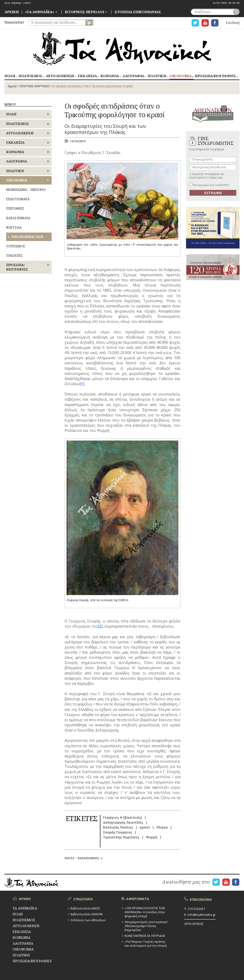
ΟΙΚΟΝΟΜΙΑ (180, 76)
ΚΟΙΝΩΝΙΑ (110, 76)
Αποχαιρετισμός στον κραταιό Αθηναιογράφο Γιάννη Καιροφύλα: (146, 926)
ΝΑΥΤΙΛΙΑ (14, 227)
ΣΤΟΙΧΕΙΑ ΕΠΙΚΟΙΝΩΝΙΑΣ (138, 12)
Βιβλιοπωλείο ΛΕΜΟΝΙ (87, 914)
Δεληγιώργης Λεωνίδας (123, 822)
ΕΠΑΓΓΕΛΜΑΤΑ (18, 199)
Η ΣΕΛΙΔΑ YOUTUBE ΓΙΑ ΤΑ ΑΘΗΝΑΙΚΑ (205, 23)
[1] (82, 384)
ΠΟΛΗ (10, 76)
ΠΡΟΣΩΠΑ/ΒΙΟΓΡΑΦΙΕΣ (215, 76)
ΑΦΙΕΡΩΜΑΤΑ (138, 899)
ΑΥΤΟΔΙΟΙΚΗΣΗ (60, 76)
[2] (100, 626)
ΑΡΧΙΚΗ (11, 12)
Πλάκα (162, 827)
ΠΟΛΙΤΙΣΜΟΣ (30, 76)
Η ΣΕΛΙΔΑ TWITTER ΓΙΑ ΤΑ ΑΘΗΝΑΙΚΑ (195, 23)
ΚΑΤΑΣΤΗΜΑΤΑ (18, 218)
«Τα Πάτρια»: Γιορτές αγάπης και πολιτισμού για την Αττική (146, 944)
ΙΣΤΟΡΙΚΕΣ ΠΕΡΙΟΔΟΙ (84, 12)
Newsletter (14, 22)
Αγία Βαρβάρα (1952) (18, 3)
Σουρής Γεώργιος (118, 832)
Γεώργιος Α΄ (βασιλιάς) (122, 817)
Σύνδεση (233, 23)
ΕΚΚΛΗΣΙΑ (87, 76)
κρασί (145, 827)
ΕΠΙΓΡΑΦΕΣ (15, 208)
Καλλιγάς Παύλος (118, 827)
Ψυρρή (152, 837)
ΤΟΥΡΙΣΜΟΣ (15, 246)
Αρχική (12, 86)
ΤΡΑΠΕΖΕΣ (14, 255)
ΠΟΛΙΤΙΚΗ (157, 76)
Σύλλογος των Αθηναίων (88, 920)
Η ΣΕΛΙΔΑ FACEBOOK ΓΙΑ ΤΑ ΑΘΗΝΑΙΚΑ (215, 23)
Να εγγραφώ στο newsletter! (209, 185)
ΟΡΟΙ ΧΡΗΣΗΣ (194, 924)
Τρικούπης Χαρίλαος (121, 837)
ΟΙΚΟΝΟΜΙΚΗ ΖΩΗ (27, 237)
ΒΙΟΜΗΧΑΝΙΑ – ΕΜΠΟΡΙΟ (26, 190)
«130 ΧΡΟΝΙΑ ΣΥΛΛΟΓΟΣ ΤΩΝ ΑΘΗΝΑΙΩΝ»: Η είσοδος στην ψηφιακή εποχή (145, 912)
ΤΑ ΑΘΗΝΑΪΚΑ (122, 49)
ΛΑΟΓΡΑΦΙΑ (133, 76)
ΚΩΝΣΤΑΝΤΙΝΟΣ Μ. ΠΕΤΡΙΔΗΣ (145, 936)
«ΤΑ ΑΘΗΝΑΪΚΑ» (40, 12)
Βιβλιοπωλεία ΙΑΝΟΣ (85, 908)
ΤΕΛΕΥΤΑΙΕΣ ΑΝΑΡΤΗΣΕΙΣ (34, 86)
